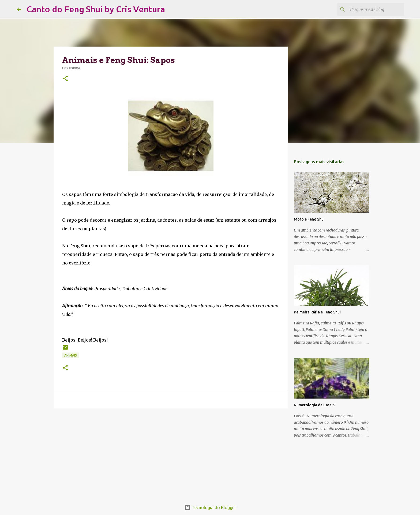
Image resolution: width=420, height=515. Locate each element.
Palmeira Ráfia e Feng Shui (317, 312)
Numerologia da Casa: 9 (315, 405)
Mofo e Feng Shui (309, 219)
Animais (71, 355)
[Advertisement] (171, 454)
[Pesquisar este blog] (376, 9)
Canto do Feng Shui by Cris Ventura (96, 9)
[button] (65, 79)
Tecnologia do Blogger (210, 508)
